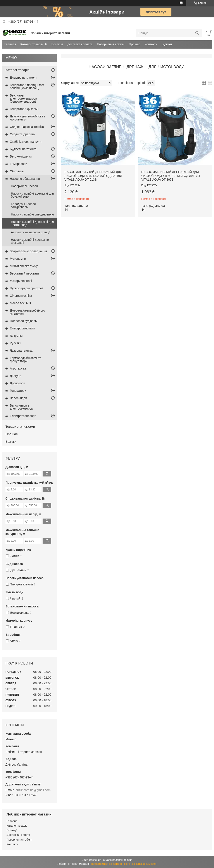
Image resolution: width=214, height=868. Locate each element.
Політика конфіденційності (140, 864)
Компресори (18, 164)
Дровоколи (17, 383)
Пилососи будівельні (24, 321)
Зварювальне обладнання (28, 251)
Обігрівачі (17, 171)
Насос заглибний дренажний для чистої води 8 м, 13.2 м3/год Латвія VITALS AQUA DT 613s (93, 176)
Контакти (151, 44)
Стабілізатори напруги (26, 142)
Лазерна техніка (21, 351)
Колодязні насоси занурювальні (23, 205)
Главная (10, 44)
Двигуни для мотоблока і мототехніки (27, 118)
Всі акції (57, 44)
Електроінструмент (23, 78)
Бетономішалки (21, 156)
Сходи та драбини (23, 134)
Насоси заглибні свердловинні (32, 214)
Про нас (135, 44)
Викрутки (16, 336)
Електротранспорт (23, 416)
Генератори (18, 391)
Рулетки (16, 343)
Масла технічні (20, 303)
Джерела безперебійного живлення (27, 312)
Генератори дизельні (25, 109)
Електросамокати (22, 328)
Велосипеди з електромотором (22, 407)
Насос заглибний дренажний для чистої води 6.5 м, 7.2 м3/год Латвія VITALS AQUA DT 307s (171, 176)
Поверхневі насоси (24, 186)
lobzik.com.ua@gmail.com (33, 790)
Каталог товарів (31, 44)
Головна (12, 821)
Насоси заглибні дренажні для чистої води (32, 223)
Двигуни (16, 376)
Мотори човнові (21, 281)
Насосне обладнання (25, 179)
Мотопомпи (18, 259)
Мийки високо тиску (24, 266)
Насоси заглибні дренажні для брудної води (32, 195)
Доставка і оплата (80, 44)
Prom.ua (127, 860)
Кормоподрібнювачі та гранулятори (26, 359)
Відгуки (167, 44)
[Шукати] (197, 33)
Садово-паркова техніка (27, 127)
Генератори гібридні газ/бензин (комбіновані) (27, 86)
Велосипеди (18, 398)
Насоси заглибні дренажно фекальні (30, 241)
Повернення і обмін (111, 44)
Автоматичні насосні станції (31, 232)
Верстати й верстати (24, 273)
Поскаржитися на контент (107, 864)
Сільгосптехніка (21, 296)
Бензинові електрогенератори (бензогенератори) (23, 98)
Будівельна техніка (23, 149)
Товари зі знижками (20, 426)
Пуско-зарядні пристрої (26, 288)
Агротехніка (18, 368)
